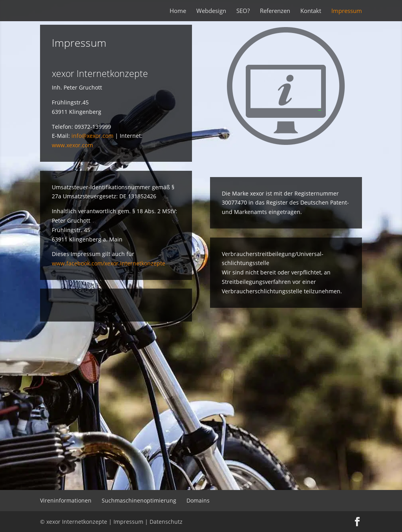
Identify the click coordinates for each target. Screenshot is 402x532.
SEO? (243, 11)
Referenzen (275, 11)
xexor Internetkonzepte (77, 522)
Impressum (347, 11)
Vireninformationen (66, 500)
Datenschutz (166, 522)
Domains (198, 500)
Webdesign (211, 11)
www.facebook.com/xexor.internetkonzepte (109, 263)
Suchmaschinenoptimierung (139, 500)
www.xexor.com (72, 145)
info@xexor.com (92, 136)
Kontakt (311, 11)
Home (178, 11)
